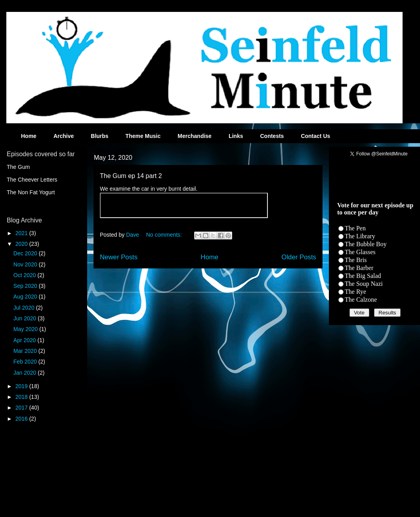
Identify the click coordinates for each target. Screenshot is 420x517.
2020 (22, 244)
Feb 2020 (26, 362)
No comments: (165, 235)
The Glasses (360, 252)
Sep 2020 (26, 286)
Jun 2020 (26, 318)
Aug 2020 (26, 297)
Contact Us (315, 136)
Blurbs (99, 136)
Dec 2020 (26, 253)
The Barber (359, 268)
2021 (22, 233)
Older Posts (299, 257)
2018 (22, 397)
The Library (360, 236)
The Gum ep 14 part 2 (131, 176)
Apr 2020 (26, 340)
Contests (272, 136)
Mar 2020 (26, 351)
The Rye (355, 292)
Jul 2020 (25, 308)
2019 (22, 386)
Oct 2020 (26, 275)
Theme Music (143, 136)
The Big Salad (363, 276)
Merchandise (195, 136)
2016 (22, 419)
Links (236, 136)
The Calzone (361, 300)
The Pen (355, 228)
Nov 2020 (26, 264)
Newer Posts (119, 257)
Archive (64, 136)
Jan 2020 (26, 373)
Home (29, 136)
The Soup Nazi (364, 284)
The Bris (356, 260)
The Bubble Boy (366, 244)
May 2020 (26, 329)
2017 (22, 408)
